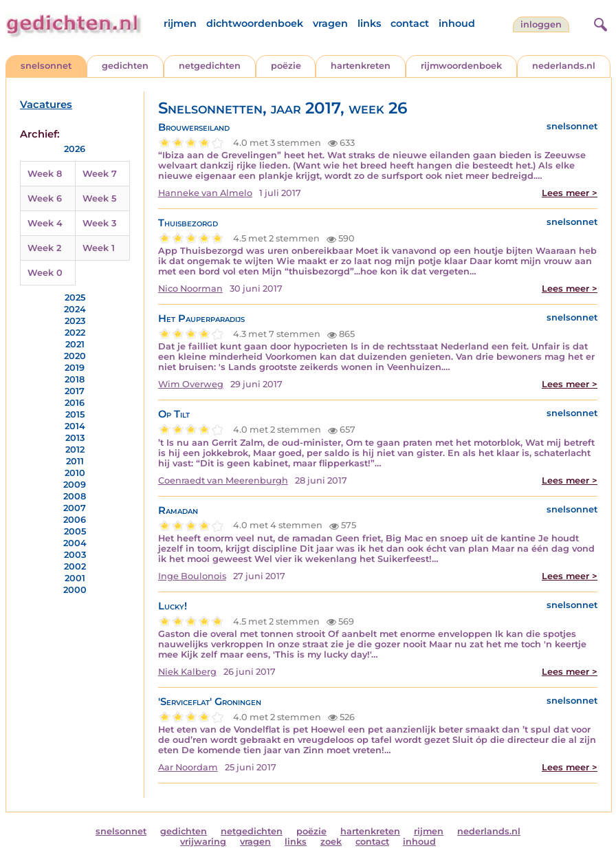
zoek (331, 842)
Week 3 (99, 223)
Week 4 (45, 223)
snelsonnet (46, 66)
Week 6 (45, 198)
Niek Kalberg (187, 672)
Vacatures (46, 105)
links (369, 23)
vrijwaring (203, 842)
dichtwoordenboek (255, 23)
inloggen (541, 24)
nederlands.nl (564, 66)
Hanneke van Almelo (205, 193)
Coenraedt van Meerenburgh (223, 480)
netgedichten (210, 66)
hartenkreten (361, 66)
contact (410, 23)
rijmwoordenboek (461, 66)
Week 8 (45, 174)
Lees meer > (570, 193)
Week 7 (100, 174)
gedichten (125, 66)
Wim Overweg (191, 384)
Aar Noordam (188, 767)
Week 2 (44, 248)
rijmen (180, 23)
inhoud (457, 23)
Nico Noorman (190, 289)
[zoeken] (599, 23)
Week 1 (99, 248)
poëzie (286, 66)
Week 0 (45, 273)
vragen (330, 23)
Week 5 (99, 198)
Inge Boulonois (192, 576)
